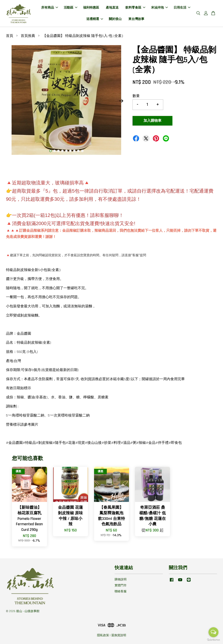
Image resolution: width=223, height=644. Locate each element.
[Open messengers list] (213, 632)
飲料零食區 (135, 8)
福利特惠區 (91, 8)
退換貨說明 (119, 635)
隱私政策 (103, 635)
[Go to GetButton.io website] (213, 640)
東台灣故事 (136, 19)
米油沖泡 (159, 8)
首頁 (10, 36)
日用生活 (182, 8)
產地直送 (112, 8)
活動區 (71, 8)
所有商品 (50, 8)
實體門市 (121, 585)
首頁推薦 (28, 36)
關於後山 (115, 19)
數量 (136, 96)
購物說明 (121, 579)
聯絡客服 (121, 591)
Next (121, 101)
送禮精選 (95, 19)
